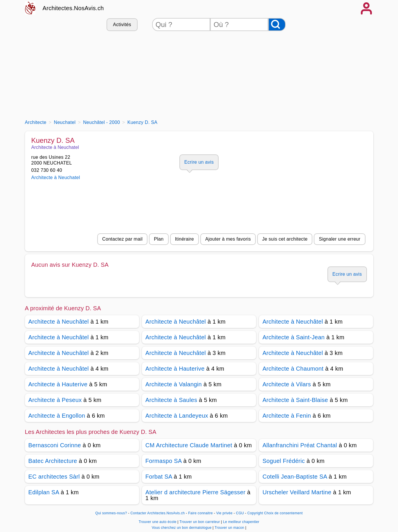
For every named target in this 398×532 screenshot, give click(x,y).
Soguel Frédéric (284, 461)
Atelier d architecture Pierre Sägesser (196, 492)
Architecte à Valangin (174, 384)
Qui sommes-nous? (111, 513)
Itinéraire (184, 239)
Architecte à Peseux (55, 400)
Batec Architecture (53, 461)
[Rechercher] (277, 25)
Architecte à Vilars (287, 384)
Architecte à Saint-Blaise (295, 400)
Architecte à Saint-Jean (293, 337)
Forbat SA (159, 477)
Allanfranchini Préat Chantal (300, 445)
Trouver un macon (230, 528)
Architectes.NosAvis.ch (73, 8)
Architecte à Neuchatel (56, 177)
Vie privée (224, 513)
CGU (240, 513)
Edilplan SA (44, 492)
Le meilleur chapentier (241, 522)
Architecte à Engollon (57, 416)
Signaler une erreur (340, 239)
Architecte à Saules (171, 400)
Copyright (255, 513)
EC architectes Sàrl (54, 477)
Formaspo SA (164, 461)
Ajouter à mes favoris (228, 239)
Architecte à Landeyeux (177, 416)
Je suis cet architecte (285, 239)
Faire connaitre (200, 513)
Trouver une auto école (158, 522)
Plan (159, 239)
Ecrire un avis (199, 162)
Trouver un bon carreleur (200, 522)
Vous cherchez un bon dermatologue (182, 528)
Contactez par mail (122, 239)
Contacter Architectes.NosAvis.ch (157, 513)
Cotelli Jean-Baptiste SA (295, 477)
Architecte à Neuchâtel (59, 322)
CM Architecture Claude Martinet (189, 445)
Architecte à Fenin (287, 416)
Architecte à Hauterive (175, 369)
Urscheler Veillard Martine (297, 492)
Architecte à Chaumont (293, 369)
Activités (122, 25)
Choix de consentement (283, 513)
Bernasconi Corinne (55, 445)
